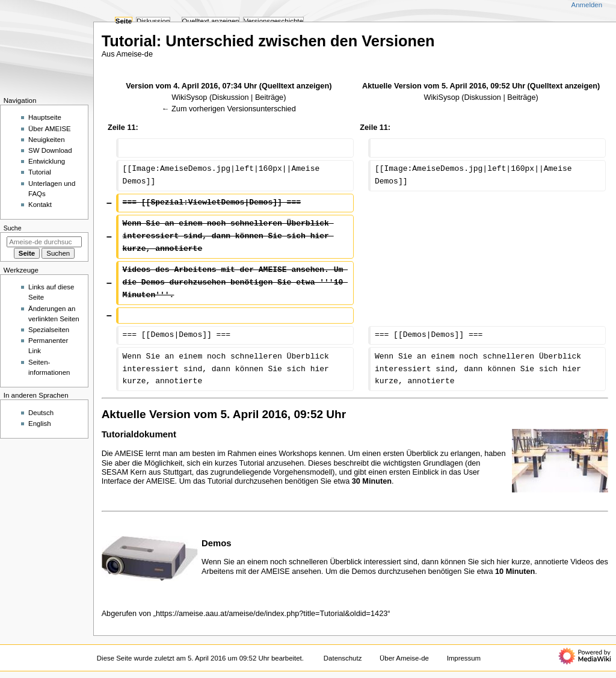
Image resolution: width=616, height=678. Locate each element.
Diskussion (230, 97)
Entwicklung (47, 161)
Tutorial (40, 172)
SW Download (50, 150)
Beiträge (269, 97)
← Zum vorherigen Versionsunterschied (229, 109)
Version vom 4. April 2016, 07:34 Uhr (191, 86)
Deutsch (41, 413)
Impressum (464, 658)
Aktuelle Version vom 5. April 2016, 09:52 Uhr (444, 86)
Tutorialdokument (139, 434)
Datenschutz (343, 658)
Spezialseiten (49, 330)
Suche (13, 228)
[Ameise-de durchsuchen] (44, 242)
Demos (217, 543)
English (40, 424)
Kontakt (40, 205)
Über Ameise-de (404, 658)
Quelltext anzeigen (295, 86)
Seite (124, 21)
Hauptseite (45, 117)
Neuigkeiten (47, 140)
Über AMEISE (50, 129)
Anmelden (587, 5)
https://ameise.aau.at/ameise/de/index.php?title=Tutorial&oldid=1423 (272, 614)
